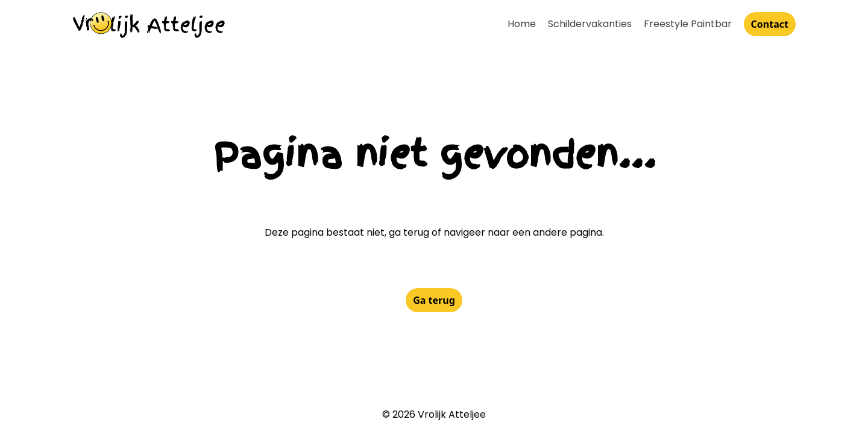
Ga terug (434, 300)
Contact (770, 24)
